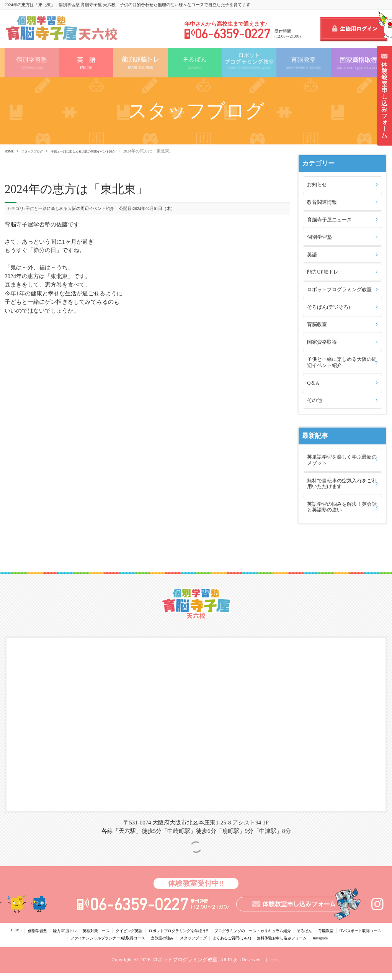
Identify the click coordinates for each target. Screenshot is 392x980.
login (273, 967)
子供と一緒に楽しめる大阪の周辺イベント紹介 (106, 151)
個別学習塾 (319, 237)
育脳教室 (317, 324)
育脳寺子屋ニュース (329, 220)
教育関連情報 (322, 202)
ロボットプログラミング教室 (339, 289)
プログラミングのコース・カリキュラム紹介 (310, 930)
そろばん (376, 930)
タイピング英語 (153, 930)
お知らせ (317, 184)
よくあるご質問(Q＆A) (332, 938)
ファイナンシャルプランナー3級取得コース (176, 938)
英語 (312, 255)
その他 (314, 400)
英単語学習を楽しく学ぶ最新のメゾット (342, 460)
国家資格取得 (322, 342)
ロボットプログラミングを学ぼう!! (216, 930)
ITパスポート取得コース (94, 938)
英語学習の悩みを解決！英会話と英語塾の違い (342, 507)
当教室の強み (245, 938)
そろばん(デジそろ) (329, 307)
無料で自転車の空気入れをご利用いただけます (342, 484)
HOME (11, 151)
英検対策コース (112, 930)
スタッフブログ (40, 151)
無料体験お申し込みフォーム (186, 945)
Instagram (234, 945)
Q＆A (313, 383)
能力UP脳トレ (323, 272)
